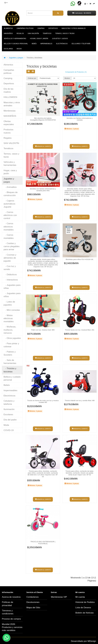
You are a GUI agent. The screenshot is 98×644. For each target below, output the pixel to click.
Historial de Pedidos (85, 602)
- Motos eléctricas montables (9, 319)
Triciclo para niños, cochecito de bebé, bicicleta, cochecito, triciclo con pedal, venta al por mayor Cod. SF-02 (80, 473)
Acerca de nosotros (11, 597)
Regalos (20, 33)
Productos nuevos (8, 131)
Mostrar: (67, 78)
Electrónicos (62, 44)
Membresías (10, 111)
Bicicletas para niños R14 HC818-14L (80, 259)
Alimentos (8, 28)
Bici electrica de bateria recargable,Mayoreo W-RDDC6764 (43, 119)
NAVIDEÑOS (8, 33)
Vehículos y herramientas (15, 38)
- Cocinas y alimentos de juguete (10, 258)
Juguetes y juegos (60, 38)
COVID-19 (9, 430)
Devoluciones (33, 602)
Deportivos (53, 28)
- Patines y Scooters (10, 353)
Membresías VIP (59, 597)
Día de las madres (8, 90)
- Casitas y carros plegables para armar (12, 246)
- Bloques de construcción (11, 194)
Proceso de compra (11, 619)
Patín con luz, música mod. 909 (43, 330)
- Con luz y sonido (10, 268)
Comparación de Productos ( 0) (76, 72)
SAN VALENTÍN (33, 33)
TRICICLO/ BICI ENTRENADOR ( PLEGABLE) (43, 543)
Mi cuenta (80, 597)
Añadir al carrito (43, 146)
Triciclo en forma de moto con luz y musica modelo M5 (43, 401)
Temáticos (47, 33)
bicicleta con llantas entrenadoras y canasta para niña (43, 190)
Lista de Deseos (83, 608)
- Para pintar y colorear (11, 345)
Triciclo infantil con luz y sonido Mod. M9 (80, 401)
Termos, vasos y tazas (65, 33)
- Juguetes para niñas (12, 287)
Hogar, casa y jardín (39, 38)
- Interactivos (11, 280)
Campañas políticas (25, 28)
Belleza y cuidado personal (16, 44)
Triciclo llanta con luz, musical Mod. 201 (80, 330)
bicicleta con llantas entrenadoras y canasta (80, 119)
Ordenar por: (32, 78)
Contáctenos (32, 597)
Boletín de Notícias (85, 613)
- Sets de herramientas (10, 362)
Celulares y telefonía (81, 44)
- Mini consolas (12, 310)
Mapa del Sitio (33, 608)
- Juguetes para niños (12, 295)
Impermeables (46, 44)
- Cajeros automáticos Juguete (9, 204)
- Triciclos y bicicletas (10, 370)
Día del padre (10, 420)
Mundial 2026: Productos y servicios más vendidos (12, 627)
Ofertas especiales (9, 123)
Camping (41, 28)
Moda (19, 49)
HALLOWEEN (10, 97)
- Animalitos (10, 187)
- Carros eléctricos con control (10, 215)
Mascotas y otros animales (74, 28)
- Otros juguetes (12, 338)
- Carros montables (9, 236)
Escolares (8, 49)
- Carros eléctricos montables (9, 227)
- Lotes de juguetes (9, 303)
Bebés (34, 44)
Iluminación (9, 409)
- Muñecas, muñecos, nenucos (10, 330)
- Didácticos (10, 275)
